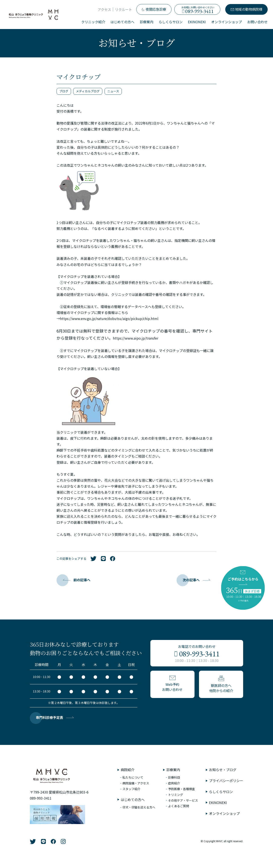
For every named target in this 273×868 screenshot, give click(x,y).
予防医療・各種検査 (182, 789)
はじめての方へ (122, 22)
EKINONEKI (197, 22)
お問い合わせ (257, 22)
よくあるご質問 (179, 806)
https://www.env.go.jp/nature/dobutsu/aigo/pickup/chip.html (109, 318)
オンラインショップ (227, 22)
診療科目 (174, 777)
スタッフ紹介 (131, 789)
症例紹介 (174, 783)
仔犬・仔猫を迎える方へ (139, 807)
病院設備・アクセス (136, 783)
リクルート (123, 9)
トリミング (176, 795)
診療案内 (147, 22)
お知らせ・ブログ (223, 770)
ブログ (64, 91)
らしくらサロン (171, 22)
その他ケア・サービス (183, 800)
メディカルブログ (88, 91)
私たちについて (133, 777)
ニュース (113, 91)
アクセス (104, 9)
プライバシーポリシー (226, 781)
